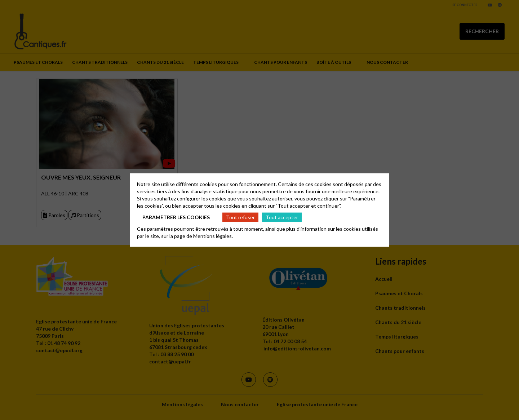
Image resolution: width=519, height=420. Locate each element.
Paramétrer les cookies (176, 217)
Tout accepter (282, 217)
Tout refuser (240, 217)
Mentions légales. (213, 236)
